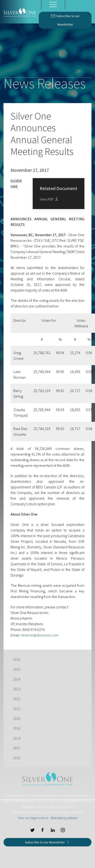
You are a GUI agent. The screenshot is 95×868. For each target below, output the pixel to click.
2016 (17, 758)
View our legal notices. (33, 818)
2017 (17, 748)
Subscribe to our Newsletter (65, 19)
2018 (17, 738)
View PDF (49, 199)
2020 (17, 718)
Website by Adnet (64, 818)
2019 (17, 728)
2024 (17, 679)
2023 (17, 689)
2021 (17, 709)
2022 (17, 699)
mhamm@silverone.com (40, 635)
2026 (17, 659)
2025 (17, 669)
